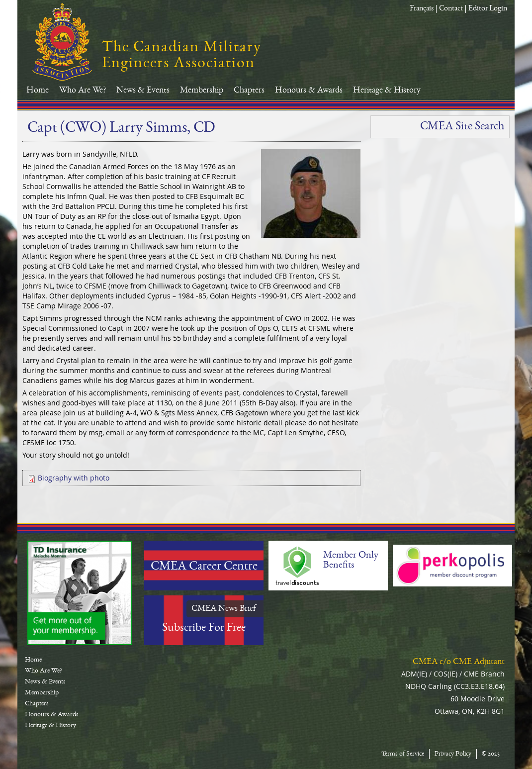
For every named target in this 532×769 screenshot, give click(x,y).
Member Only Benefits (351, 561)
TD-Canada (80, 593)
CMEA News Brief (224, 609)
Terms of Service (403, 754)
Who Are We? (83, 91)
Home (38, 91)
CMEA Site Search (462, 127)
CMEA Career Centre (204, 567)
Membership (202, 91)
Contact (451, 9)
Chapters (249, 91)
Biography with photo (74, 478)
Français (422, 9)
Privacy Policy (453, 754)
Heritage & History (387, 91)
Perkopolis (452, 566)
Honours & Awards (309, 91)
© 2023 (491, 754)
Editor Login (488, 9)
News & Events (143, 91)
